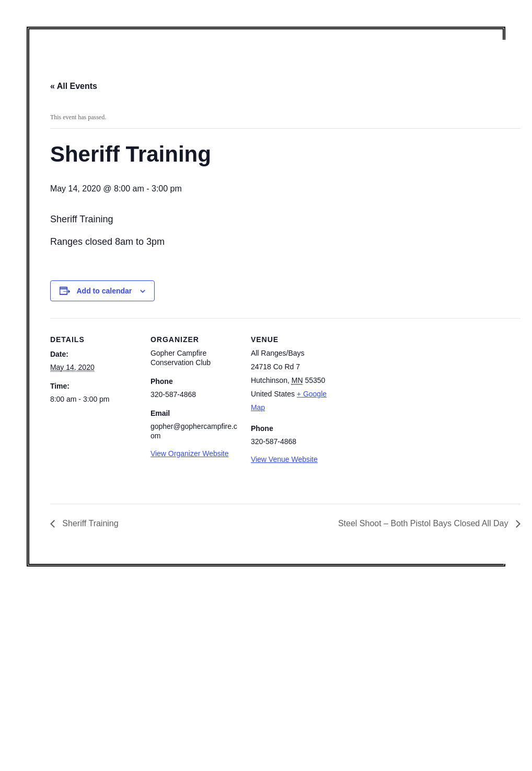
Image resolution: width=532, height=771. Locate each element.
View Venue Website (284, 459)
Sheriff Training (89, 523)
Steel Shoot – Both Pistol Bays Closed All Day (424, 523)
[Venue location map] (406, 390)
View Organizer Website (190, 453)
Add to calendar (104, 291)
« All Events (74, 86)
